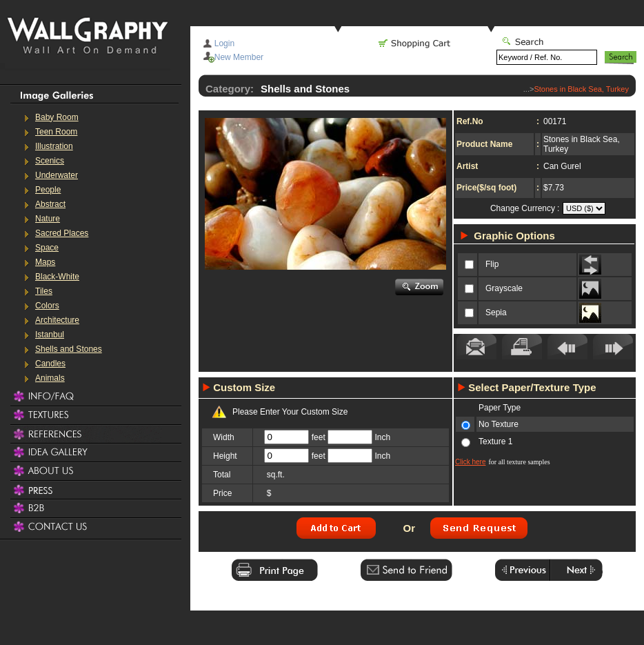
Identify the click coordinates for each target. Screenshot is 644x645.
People (48, 190)
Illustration (54, 146)
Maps (45, 262)
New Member (239, 57)
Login (224, 43)
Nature (48, 219)
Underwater (57, 175)
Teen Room (56, 132)
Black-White (57, 277)
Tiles (44, 291)
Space (47, 248)
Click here (470, 462)
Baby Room (57, 117)
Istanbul (50, 335)
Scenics (50, 161)
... (526, 89)
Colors (47, 306)
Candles (50, 364)
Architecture (57, 320)
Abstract (50, 204)
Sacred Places (62, 233)
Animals (50, 378)
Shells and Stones (69, 349)
